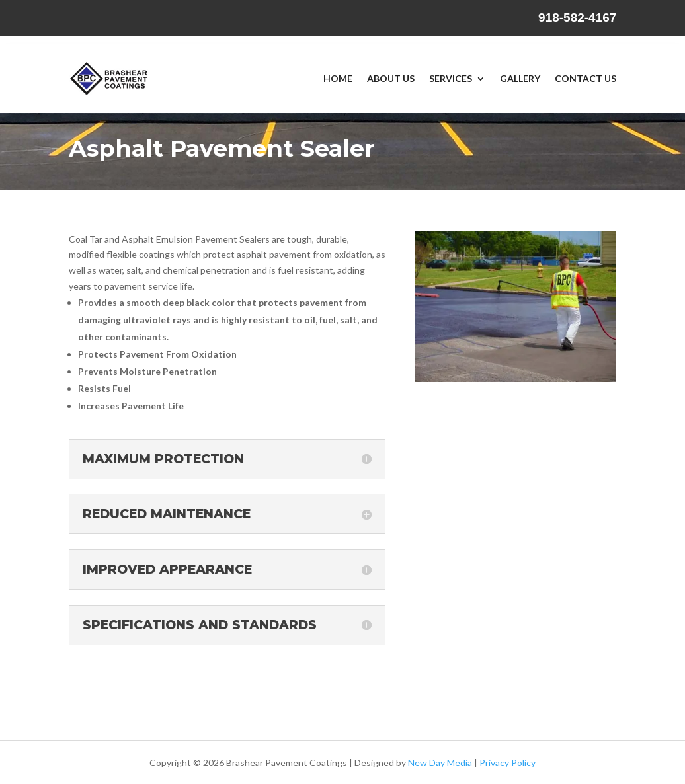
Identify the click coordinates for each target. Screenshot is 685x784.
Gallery (520, 78)
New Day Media (440, 763)
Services (451, 78)
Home (338, 78)
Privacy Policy (507, 763)
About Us (391, 78)
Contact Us (585, 78)
